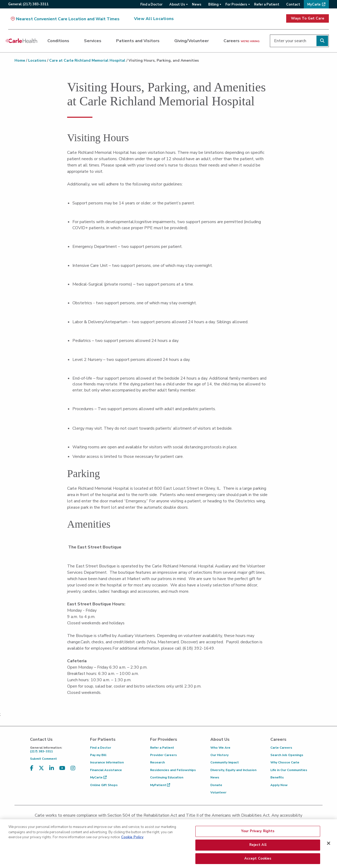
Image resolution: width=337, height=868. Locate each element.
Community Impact (225, 762)
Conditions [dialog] (58, 41)
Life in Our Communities (289, 770)
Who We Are (220, 748)
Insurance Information (107, 762)
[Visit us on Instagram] (73, 768)
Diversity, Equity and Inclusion (233, 770)
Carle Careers (281, 748)
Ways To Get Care (308, 18)
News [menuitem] (197, 4)
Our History (219, 755)
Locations (37, 60)
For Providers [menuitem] (236, 4)
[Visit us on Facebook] (32, 768)
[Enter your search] (299, 41)
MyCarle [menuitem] (314, 4)
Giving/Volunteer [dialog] (192, 41)
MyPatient (160, 785)
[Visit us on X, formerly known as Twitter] (41, 768)
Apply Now (279, 785)
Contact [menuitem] (293, 4)
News (215, 777)
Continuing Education (167, 777)
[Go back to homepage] (21, 41)
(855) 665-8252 (205, 822)
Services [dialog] (93, 41)
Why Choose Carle (285, 762)
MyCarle (98, 777)
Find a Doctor (101, 748)
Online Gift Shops (104, 785)
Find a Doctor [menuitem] (151, 4)
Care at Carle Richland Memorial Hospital (87, 60)
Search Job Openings (287, 755)
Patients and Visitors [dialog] (138, 41)
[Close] (329, 856)
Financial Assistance (106, 770)
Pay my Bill (98, 755)
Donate (216, 785)
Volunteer (218, 792)
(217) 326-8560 (145, 822)
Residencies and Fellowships (173, 770)
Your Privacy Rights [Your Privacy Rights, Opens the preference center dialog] (258, 844)
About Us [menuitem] (177, 4)
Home (20, 60)
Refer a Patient (162, 748)
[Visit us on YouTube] (62, 768)
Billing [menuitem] (213, 4)
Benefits (277, 777)
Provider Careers (163, 755)
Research (157, 762)
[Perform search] (322, 41)
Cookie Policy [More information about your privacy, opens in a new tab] (132, 850)
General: (28, 4)
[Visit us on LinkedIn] (52, 768)
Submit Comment (43, 759)
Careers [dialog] (242, 41)
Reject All (258, 857)
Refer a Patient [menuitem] (267, 4)
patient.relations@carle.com (257, 822)
